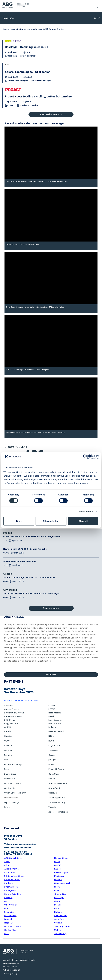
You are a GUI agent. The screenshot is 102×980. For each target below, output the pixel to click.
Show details (86, 512)
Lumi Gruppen (55, 720)
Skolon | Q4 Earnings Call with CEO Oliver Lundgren (29, 578)
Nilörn (51, 736)
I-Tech (51, 716)
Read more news (51, 608)
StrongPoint (54, 788)
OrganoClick (54, 746)
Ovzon (52, 755)
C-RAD (8, 727)
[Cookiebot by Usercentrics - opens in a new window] (85, 457)
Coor (7, 901)
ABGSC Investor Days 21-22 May (20, 562)
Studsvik (52, 793)
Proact (11, 106)
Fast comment (29, 56)
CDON (7, 741)
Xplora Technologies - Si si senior (27, 72)
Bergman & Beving (13, 716)
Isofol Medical (55, 713)
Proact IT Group (56, 769)
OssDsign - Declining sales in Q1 (26, 48)
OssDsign (12, 56)
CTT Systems (11, 905)
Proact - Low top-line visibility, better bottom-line (38, 97)
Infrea (7, 807)
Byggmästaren (11, 724)
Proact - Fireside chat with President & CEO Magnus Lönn (32, 537)
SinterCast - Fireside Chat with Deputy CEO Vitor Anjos (31, 594)
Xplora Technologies (18, 81)
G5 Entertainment (13, 783)
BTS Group (10, 720)
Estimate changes (42, 81)
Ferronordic (10, 779)
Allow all (83, 521)
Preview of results (29, 106)
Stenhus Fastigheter (58, 783)
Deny (19, 521)
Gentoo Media (11, 788)
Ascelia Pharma (11, 709)
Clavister (8, 746)
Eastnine (8, 755)
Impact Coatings (12, 802)
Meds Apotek (55, 724)
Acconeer (9, 706)
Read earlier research (51, 114)
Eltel (6, 760)
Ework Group (10, 774)
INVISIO (52, 709)
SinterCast (10, 590)
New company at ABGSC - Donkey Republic (25, 549)
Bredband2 (9, 883)
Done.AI (8, 750)
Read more (51, 675)
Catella (7, 731)
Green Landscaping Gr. (15, 793)
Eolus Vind (9, 912)
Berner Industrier (12, 880)
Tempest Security (57, 802)
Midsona (52, 727)
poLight (52, 760)
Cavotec (8, 736)
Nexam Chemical (56, 731)
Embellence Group (13, 765)
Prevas (52, 765)
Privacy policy (11, 974)
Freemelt (8, 919)
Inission (52, 706)
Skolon (8, 574)
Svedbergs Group (57, 798)
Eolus (7, 769)
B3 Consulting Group (14, 713)
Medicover (59, 876)
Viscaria (52, 807)
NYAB (51, 741)
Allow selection (51, 521)
